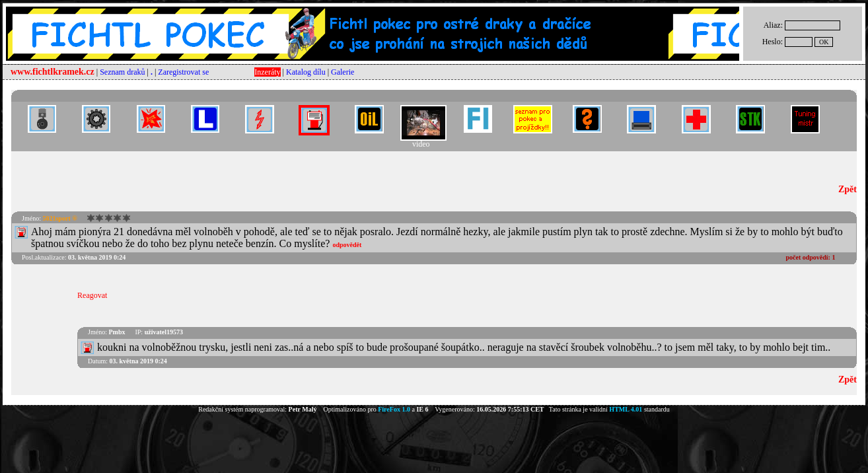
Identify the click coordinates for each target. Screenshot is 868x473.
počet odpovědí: (810, 257)
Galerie (343, 72)
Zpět (848, 189)
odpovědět (347, 245)
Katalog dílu (306, 72)
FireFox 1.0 (394, 409)
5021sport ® (59, 218)
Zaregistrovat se (183, 72)
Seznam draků (122, 72)
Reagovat (92, 295)
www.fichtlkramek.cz (53, 72)
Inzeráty (267, 72)
